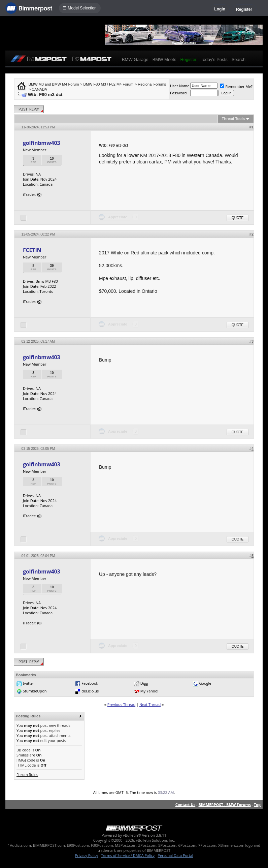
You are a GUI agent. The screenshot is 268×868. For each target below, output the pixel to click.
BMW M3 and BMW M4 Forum (54, 84)
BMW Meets (164, 59)
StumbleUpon (35, 691)
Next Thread (150, 704)
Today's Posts (214, 59)
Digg (144, 683)
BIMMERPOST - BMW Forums (225, 804)
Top (257, 804)
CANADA (39, 89)
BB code (24, 750)
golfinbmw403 (41, 143)
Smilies (23, 755)
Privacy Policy (87, 855)
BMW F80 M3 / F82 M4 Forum (109, 84)
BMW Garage (135, 59)
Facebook (90, 683)
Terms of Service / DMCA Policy (128, 855)
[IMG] (21, 760)
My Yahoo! (149, 691)
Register (244, 9)
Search (239, 59)
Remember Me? (236, 86)
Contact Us (186, 804)
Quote (238, 218)
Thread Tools (233, 119)
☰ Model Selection (80, 8)
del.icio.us (90, 691)
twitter (29, 683)
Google (205, 683)
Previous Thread (121, 704)
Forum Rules (27, 774)
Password (178, 93)
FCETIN (32, 250)
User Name (180, 86)
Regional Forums (152, 84)
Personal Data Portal (175, 855)
